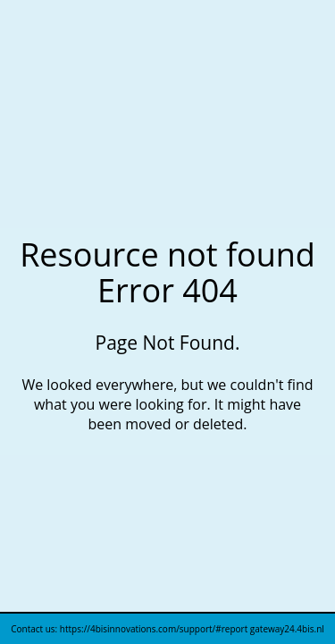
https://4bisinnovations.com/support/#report (155, 629)
